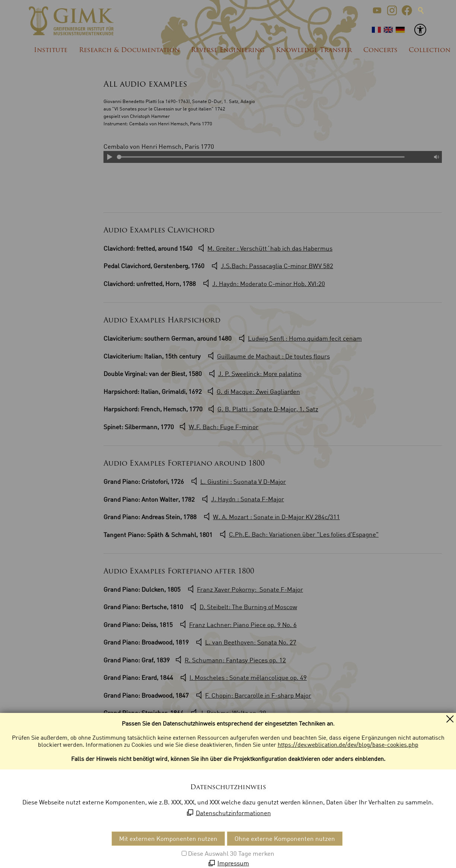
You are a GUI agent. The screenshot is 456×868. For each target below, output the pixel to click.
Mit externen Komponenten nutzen (168, 838)
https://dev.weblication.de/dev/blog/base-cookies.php (348, 745)
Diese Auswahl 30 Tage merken (231, 853)
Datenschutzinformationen (233, 813)
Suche (421, 10)
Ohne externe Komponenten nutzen (285, 838)
